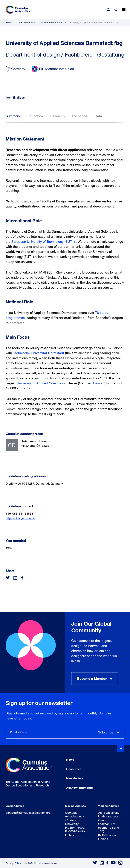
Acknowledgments (79, 787)
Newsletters (75, 778)
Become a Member (92, 678)
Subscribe (106, 732)
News (70, 759)
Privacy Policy (13, 863)
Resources (74, 769)
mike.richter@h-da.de (35, 445)
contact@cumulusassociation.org (28, 812)
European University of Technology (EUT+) (43, 241)
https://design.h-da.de (20, 518)
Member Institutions (52, 22)
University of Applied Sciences (40, 383)
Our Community (26, 22)
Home (9, 22)
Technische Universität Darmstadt (39, 353)
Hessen (99, 383)
